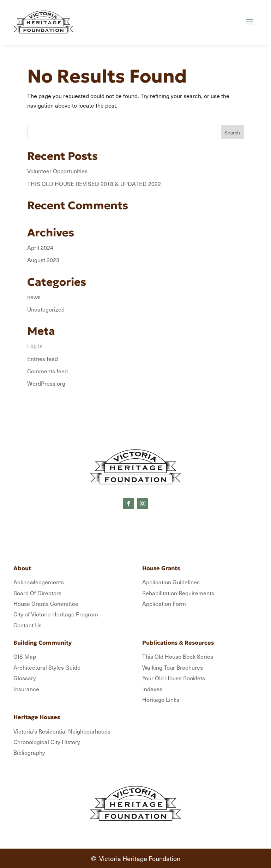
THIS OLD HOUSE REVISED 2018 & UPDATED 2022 (94, 183)
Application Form (164, 603)
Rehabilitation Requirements (178, 593)
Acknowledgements (39, 582)
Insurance (26, 689)
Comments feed (47, 371)
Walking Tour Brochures (173, 667)
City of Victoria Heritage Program (56, 614)
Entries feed (43, 358)
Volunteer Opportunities (57, 171)
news (34, 297)
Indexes (152, 689)
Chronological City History (47, 742)
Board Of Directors (37, 593)
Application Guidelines (171, 582)
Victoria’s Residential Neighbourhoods (62, 731)
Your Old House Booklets (174, 678)
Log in (35, 346)
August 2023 (43, 260)
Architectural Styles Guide (47, 667)
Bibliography (29, 752)
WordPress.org (46, 383)
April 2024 (40, 247)
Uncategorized (46, 309)
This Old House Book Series (178, 656)
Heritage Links (161, 699)
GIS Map (25, 656)
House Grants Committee (46, 603)
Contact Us (28, 625)
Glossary (25, 678)
